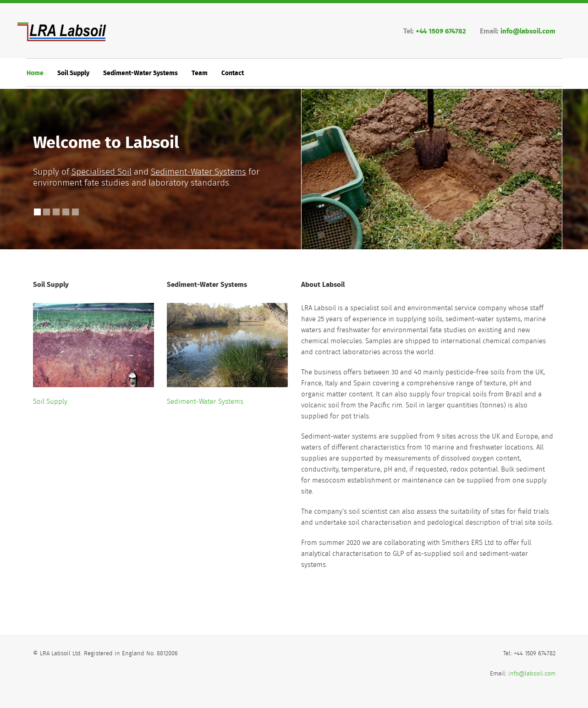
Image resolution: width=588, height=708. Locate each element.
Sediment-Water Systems (140, 73)
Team (200, 73)
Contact (233, 73)
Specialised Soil (102, 172)
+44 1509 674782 (441, 32)
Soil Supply (73, 73)
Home (35, 73)
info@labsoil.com (528, 32)
